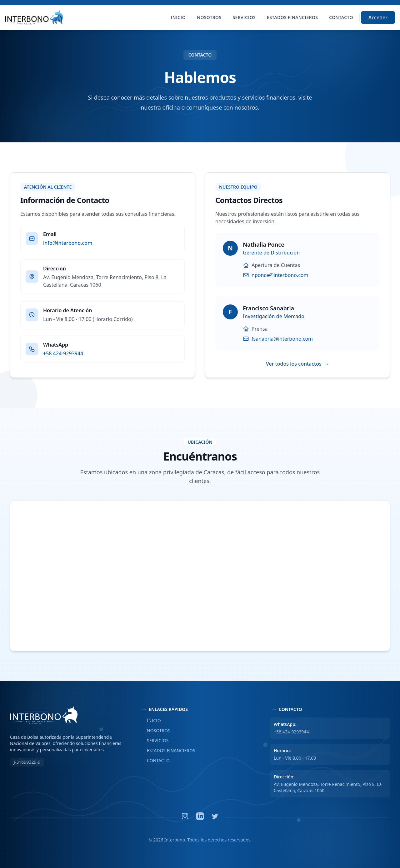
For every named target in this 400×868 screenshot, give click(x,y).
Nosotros (209, 17)
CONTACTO (155, 761)
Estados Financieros (292, 17)
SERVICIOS (154, 741)
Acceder (378, 17)
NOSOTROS (155, 731)
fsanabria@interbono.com (282, 339)
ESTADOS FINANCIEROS (168, 751)
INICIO (150, 721)
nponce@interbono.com (280, 275)
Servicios (244, 17)
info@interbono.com (68, 243)
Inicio (178, 17)
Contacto (341, 17)
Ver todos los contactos (297, 364)
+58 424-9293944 (63, 353)
